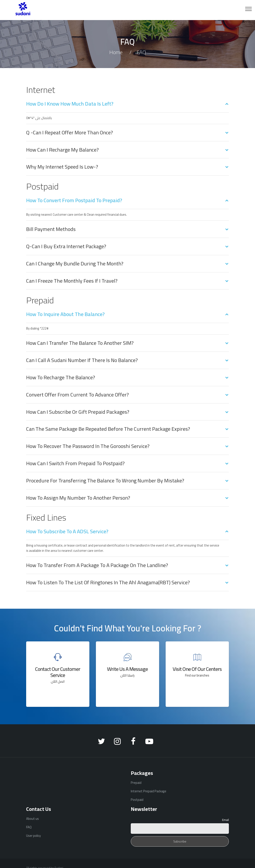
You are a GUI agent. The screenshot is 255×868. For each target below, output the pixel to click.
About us (32, 819)
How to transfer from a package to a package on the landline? (97, 565)
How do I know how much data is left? (70, 104)
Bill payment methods (51, 229)
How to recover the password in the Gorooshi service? (88, 446)
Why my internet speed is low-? (62, 167)
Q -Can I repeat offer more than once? (70, 133)
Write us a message (127, 669)
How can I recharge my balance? (62, 150)
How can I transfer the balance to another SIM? (80, 343)
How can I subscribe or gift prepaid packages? (78, 412)
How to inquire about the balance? (65, 314)
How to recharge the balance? (61, 378)
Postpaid (137, 800)
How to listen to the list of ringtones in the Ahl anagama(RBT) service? (108, 583)
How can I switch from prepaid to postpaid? (75, 463)
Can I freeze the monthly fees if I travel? (72, 281)
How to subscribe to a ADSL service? (67, 531)
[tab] (127, 107)
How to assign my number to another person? (78, 498)
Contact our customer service (58, 672)
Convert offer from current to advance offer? (77, 395)
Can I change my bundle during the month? (75, 264)
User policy (33, 836)
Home (116, 52)
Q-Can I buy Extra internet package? (66, 246)
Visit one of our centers (197, 669)
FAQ (29, 827)
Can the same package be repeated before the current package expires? (108, 429)
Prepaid (136, 783)
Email (225, 820)
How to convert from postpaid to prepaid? (74, 200)
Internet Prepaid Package (149, 791)
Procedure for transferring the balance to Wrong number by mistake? (105, 481)
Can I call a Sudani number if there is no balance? (82, 360)
